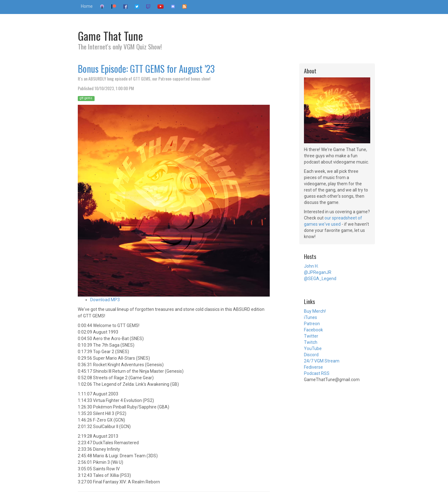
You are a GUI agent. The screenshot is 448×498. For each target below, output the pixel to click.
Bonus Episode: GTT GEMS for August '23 (146, 69)
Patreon (312, 324)
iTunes (310, 317)
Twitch (311, 342)
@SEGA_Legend (320, 279)
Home (87, 6)
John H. (311, 266)
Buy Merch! (315, 311)
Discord (311, 355)
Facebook (313, 330)
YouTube (313, 348)
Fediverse (313, 367)
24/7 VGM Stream (322, 361)
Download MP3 (105, 300)
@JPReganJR (318, 272)
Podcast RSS (317, 373)
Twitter (311, 336)
